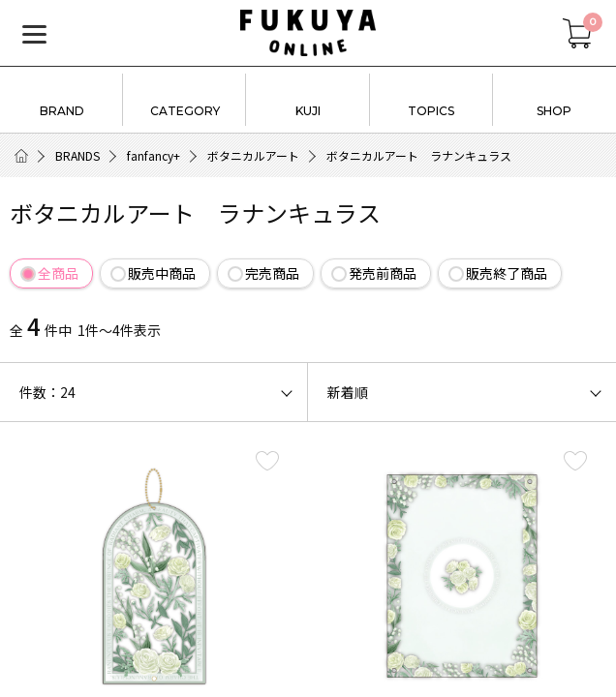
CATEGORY (185, 97)
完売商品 (272, 273)
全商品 (58, 273)
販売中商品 (162, 273)
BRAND (62, 97)
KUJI (308, 97)
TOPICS (431, 97)
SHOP (554, 97)
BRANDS (77, 155)
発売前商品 (383, 273)
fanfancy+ (154, 155)
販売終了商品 (507, 273)
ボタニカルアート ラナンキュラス (419, 155)
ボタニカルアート (253, 155)
